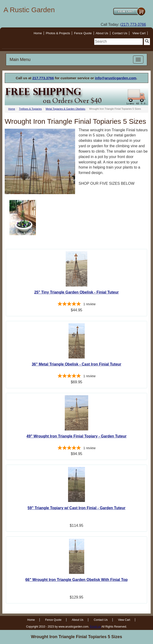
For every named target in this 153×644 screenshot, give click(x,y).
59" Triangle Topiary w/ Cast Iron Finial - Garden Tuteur (77, 508)
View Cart (139, 33)
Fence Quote (83, 33)
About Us (102, 33)
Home (38, 33)
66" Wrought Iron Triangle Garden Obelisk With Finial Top (76, 580)
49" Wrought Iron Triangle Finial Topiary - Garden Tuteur (76, 436)
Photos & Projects (58, 33)
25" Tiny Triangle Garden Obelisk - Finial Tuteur (76, 292)
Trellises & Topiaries (30, 109)
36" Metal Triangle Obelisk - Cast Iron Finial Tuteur (76, 364)
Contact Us (120, 33)
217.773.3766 (43, 78)
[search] (119, 42)
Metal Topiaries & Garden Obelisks (65, 109)
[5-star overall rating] (76, 305)
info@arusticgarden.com (116, 78)
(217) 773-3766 (133, 24)
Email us (95, 627)
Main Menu (20, 60)
